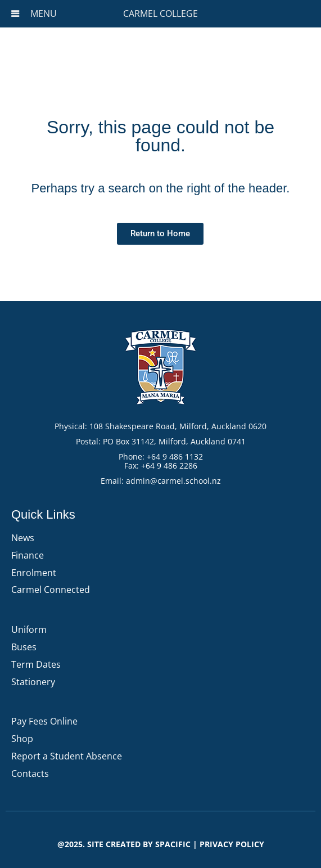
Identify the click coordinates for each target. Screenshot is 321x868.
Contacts (30, 773)
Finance (28, 555)
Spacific (173, 844)
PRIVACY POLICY (232, 844)
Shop (22, 739)
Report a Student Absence (67, 756)
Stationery (33, 682)
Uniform (29, 629)
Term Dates (36, 664)
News (23, 538)
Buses (24, 647)
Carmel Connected (51, 590)
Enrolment (34, 573)
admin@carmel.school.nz (173, 481)
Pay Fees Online (44, 721)
